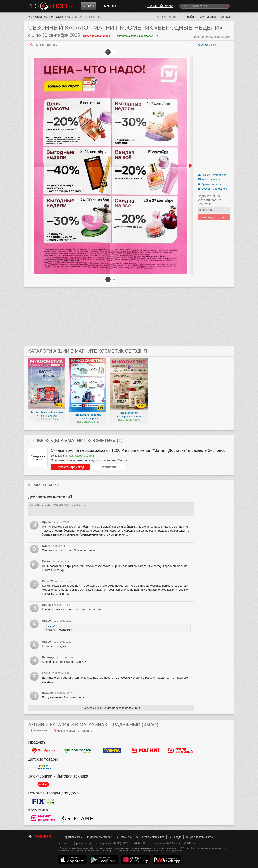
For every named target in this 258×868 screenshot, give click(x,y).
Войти (192, 17)
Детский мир (43, 767)
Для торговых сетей (200, 837)
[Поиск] (205, 6)
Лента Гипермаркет (112, 750)
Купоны (111, 6)
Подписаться (214, 217)
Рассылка (124, 837)
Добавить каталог (99, 837)
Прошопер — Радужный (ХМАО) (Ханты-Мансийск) (50, 6)
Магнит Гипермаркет (180, 750)
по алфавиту (39, 731)
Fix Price (43, 801)
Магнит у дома (146, 750)
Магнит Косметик (57, 17)
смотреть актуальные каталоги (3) (138, 36)
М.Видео (43, 784)
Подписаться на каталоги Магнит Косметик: (209, 200)
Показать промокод (69, 467)
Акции (88, 6)
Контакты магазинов (150, 837)
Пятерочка (43, 750)
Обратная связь (70, 837)
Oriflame (78, 818)
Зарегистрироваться (214, 17)
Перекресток (78, 750)
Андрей (51, 626)
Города (175, 837)
